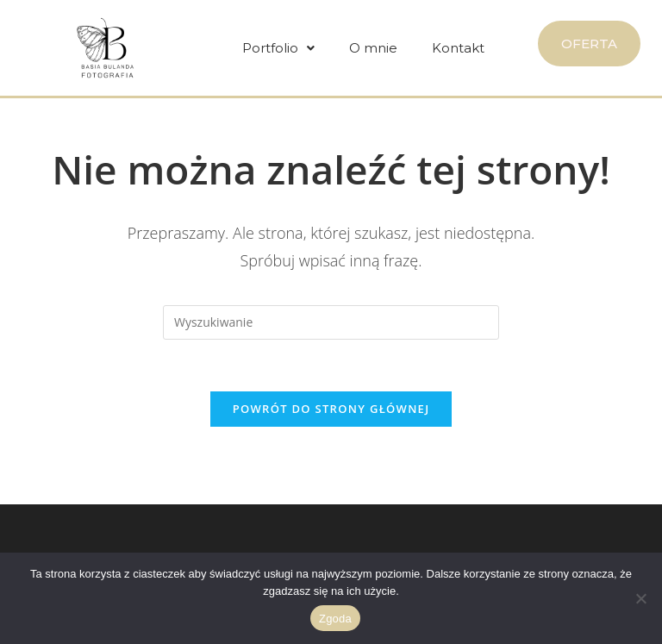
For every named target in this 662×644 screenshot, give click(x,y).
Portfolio (278, 48)
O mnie (373, 48)
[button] (278, 48)
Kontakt (458, 48)
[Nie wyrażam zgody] (640, 598)
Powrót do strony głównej (331, 409)
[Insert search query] (331, 322)
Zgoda (335, 619)
